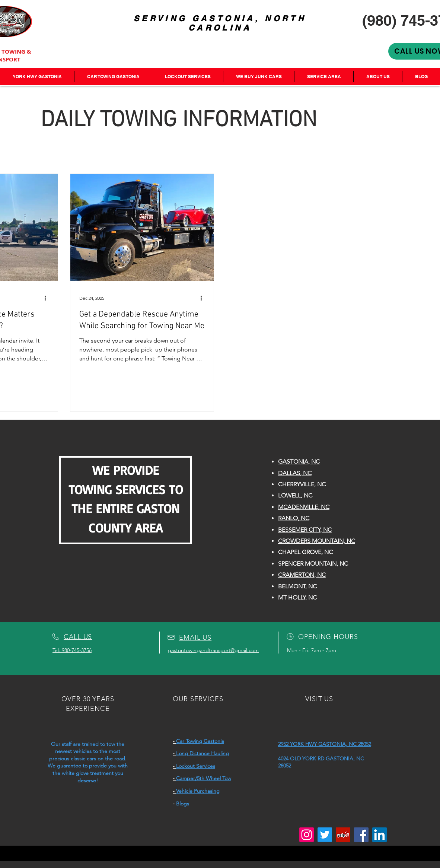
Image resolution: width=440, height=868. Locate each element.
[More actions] (48, 298)
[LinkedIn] (380, 835)
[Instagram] (307, 835)
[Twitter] (325, 835)
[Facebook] (361, 835)
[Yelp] (343, 835)
